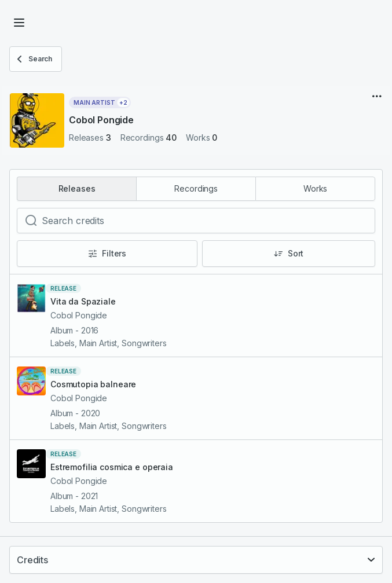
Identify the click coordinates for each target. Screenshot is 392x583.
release (63, 288)
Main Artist (102, 102)
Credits (32, 560)
